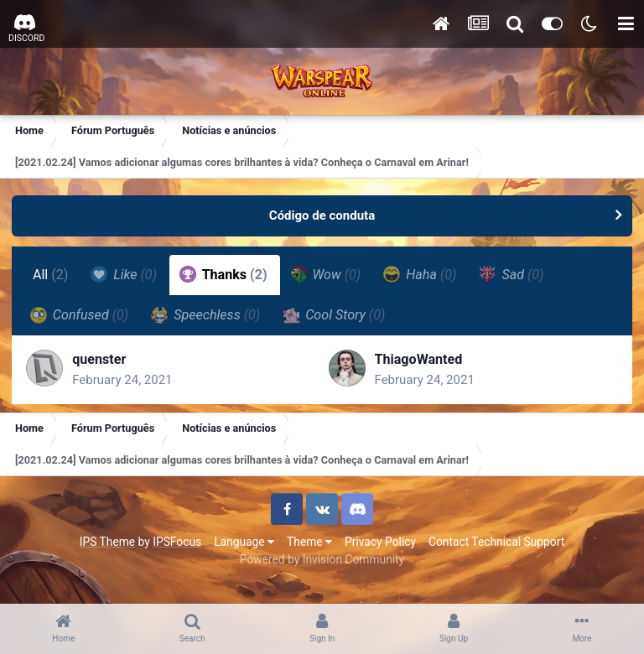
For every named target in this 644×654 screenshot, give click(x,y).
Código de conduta (322, 215)
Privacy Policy (380, 546)
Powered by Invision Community (322, 563)
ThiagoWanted (419, 362)
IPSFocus (177, 546)
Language (244, 546)
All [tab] (52, 275)
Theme (309, 546)
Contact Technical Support (496, 546)
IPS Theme (107, 546)
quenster (102, 362)
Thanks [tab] (224, 274)
